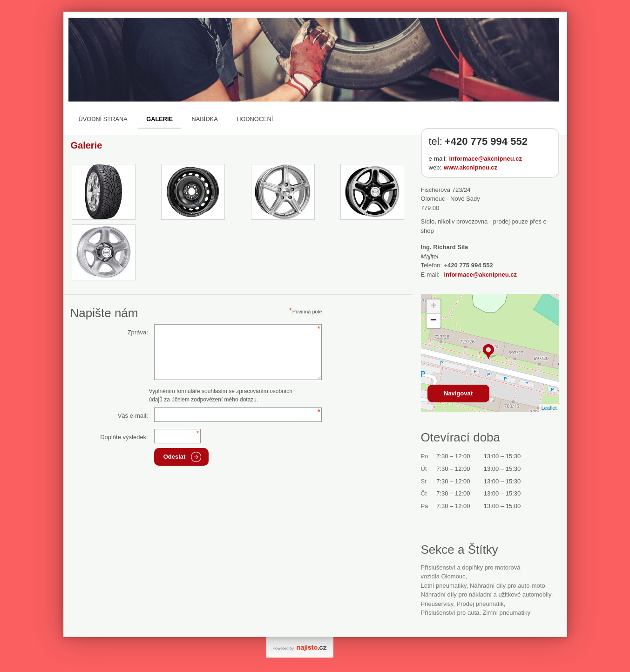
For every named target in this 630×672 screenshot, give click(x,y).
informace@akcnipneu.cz (486, 159)
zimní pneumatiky (506, 613)
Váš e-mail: (133, 416)
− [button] (433, 321)
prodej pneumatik (480, 604)
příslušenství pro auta (450, 613)
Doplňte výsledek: (124, 437)
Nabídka (205, 119)
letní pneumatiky (444, 586)
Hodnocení (255, 119)
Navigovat (458, 393)
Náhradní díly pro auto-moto (508, 586)
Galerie (159, 119)
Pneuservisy (437, 604)
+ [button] (433, 306)
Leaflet (549, 408)
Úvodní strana (103, 119)
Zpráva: (138, 332)
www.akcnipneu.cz (471, 167)
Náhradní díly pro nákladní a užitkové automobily (486, 594)
